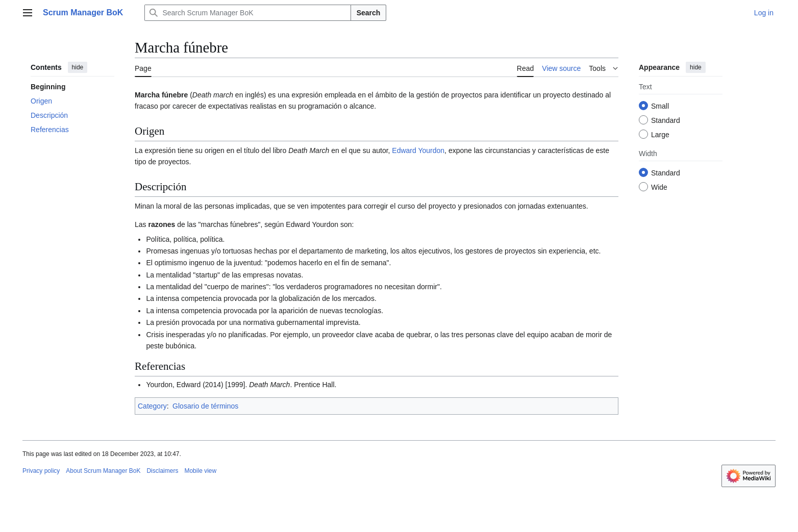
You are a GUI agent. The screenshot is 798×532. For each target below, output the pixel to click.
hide (78, 67)
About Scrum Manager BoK (103, 471)
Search (369, 13)
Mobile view (200, 471)
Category (152, 406)
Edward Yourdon (418, 150)
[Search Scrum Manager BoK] (247, 13)
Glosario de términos (205, 406)
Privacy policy (41, 471)
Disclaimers (162, 471)
